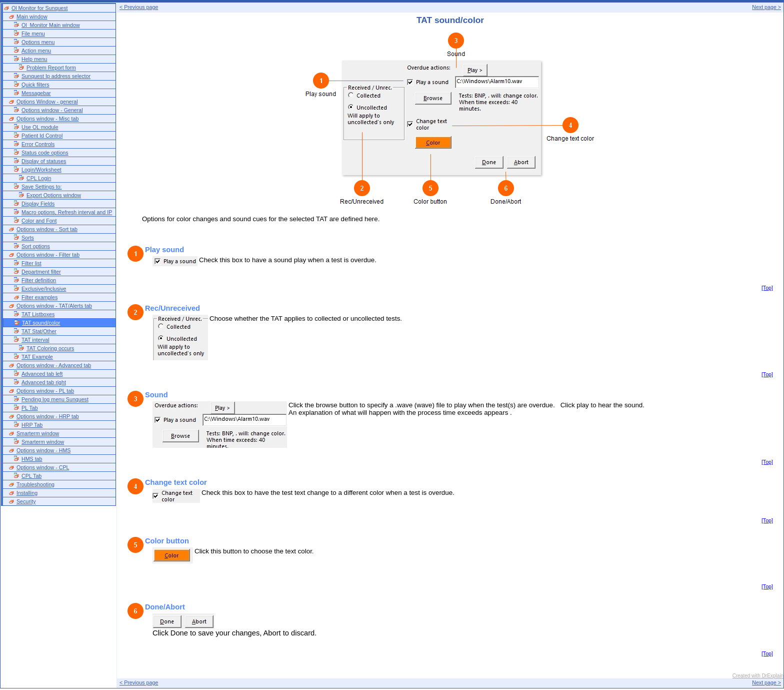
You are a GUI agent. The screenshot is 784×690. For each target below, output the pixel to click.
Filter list (31, 263)
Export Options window (54, 195)
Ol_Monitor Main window (51, 25)
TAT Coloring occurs (50, 348)
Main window (32, 17)
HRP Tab (32, 425)
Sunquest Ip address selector (56, 76)
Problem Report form (51, 68)
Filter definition (39, 280)
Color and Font (39, 221)
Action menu (36, 51)
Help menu (34, 59)
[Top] (767, 288)
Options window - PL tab (45, 391)
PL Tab (30, 408)
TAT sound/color (41, 323)
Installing (27, 493)
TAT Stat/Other (39, 331)
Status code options (45, 153)
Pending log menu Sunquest (55, 399)
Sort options (36, 246)
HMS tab (32, 459)
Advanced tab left (42, 374)
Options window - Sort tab (47, 229)
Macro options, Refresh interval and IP (67, 212)
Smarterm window (38, 433)
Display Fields (38, 204)
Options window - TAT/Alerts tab (54, 306)
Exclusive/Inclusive (44, 289)
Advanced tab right (44, 382)
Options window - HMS (43, 450)
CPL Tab (31, 476)
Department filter (41, 272)
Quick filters (35, 85)
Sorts (28, 238)
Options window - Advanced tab (54, 365)
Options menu (38, 42)
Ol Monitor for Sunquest (40, 8)
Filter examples (39, 297)
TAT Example (37, 357)
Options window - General (52, 110)
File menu (33, 34)
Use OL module (40, 127)
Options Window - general (47, 102)
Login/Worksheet (41, 170)
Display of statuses (44, 161)
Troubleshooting (35, 484)
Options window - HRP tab (48, 416)
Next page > (766, 7)
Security (26, 501)
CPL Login (39, 178)
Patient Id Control (42, 136)
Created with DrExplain (758, 676)
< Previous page (139, 7)
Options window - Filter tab (48, 255)
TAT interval (35, 340)
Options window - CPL (43, 467)
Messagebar (36, 93)
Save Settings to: (42, 187)
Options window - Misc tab (47, 119)
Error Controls (38, 144)
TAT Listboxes (38, 314)
